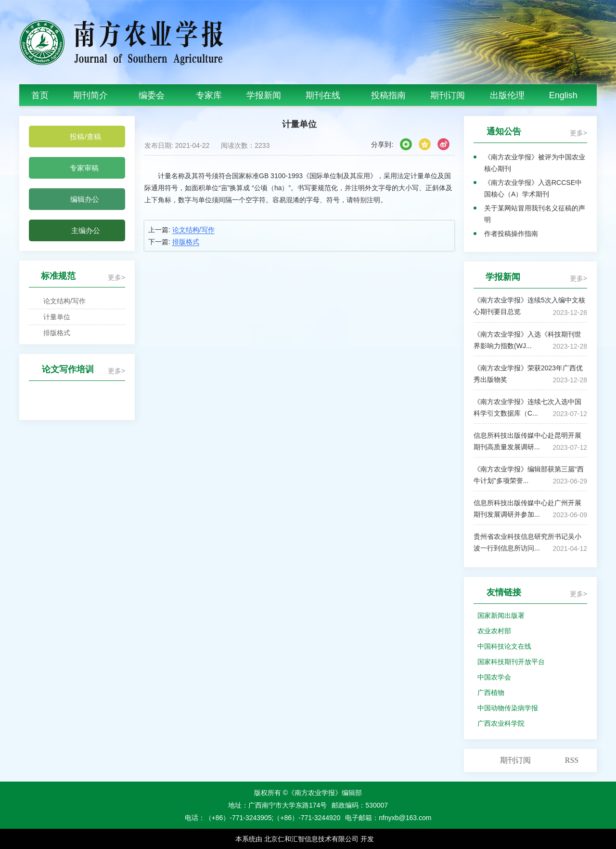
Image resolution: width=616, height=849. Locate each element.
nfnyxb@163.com (405, 818)
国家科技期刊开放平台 (511, 662)
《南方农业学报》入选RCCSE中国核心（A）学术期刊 (533, 188)
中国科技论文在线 (504, 646)
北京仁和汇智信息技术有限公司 (311, 839)
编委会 (155, 95)
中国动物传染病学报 (508, 708)
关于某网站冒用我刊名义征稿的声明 (535, 214)
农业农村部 (494, 631)
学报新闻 (264, 95)
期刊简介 (94, 95)
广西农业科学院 (501, 723)
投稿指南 (388, 95)
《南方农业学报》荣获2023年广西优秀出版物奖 (528, 374)
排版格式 (51, 333)
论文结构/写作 (59, 301)
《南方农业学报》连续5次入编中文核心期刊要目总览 (529, 306)
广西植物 (491, 692)
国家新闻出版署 (501, 615)
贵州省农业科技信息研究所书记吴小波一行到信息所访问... (527, 542)
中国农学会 (494, 677)
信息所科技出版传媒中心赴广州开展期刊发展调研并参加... (527, 509)
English (563, 95)
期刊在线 (326, 95)
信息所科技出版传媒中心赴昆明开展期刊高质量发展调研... (527, 441)
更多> (116, 277)
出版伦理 (507, 95)
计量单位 (51, 317)
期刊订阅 (448, 95)
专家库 (209, 95)
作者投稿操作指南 (511, 234)
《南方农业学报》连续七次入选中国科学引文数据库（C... (527, 407)
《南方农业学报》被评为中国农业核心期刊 (535, 163)
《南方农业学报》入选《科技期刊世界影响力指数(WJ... (527, 340)
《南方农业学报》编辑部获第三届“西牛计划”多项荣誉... (529, 475)
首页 (40, 95)
